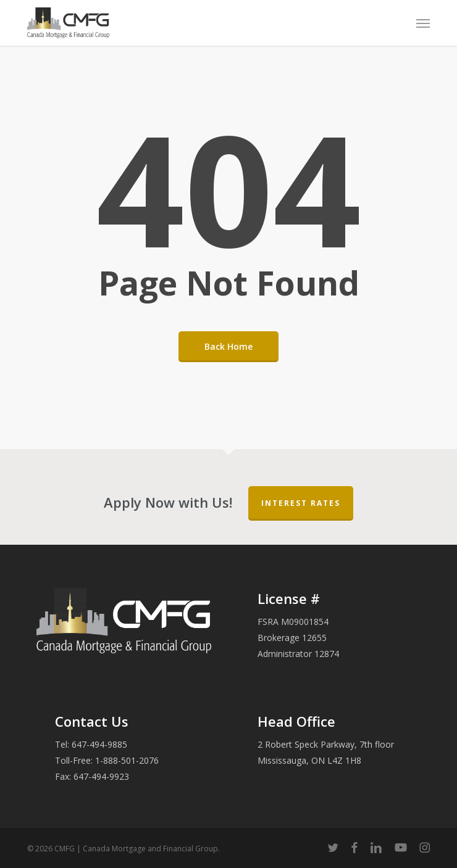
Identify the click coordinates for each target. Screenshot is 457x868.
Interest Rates (301, 503)
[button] (423, 23)
